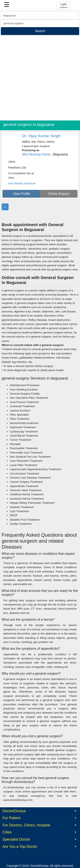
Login (64, 6)
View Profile (22, 194)
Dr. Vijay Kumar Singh (41, 136)
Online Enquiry (59, 194)
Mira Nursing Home (36, 154)
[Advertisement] (40, 78)
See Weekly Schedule (22, 183)
